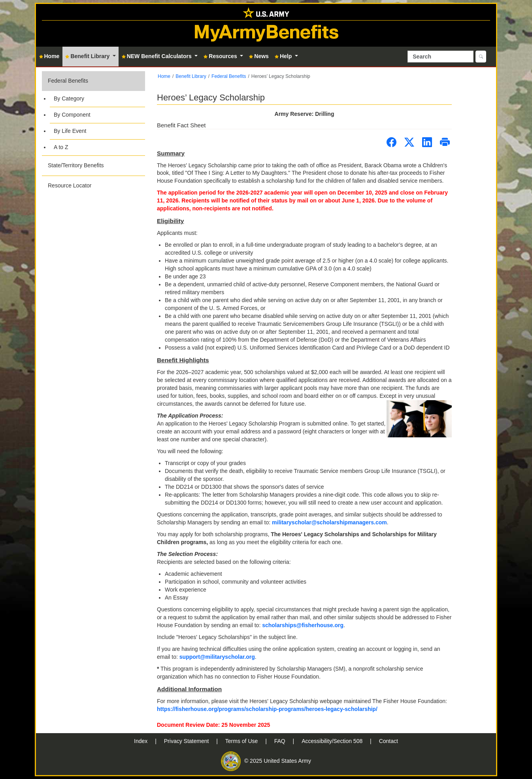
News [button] (259, 56)
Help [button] (284, 56)
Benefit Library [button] (88, 56)
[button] (93, 113)
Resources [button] (221, 56)
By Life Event (70, 131)
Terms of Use (242, 741)
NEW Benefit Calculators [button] (158, 56)
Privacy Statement (187, 741)
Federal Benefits (68, 81)
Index (141, 741)
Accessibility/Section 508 (333, 741)
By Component (72, 115)
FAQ (281, 741)
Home (164, 76)
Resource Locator (70, 185)
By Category (69, 98)
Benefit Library (191, 76)
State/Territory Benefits (76, 165)
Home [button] (49, 56)
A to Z (61, 147)
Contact (389, 741)
